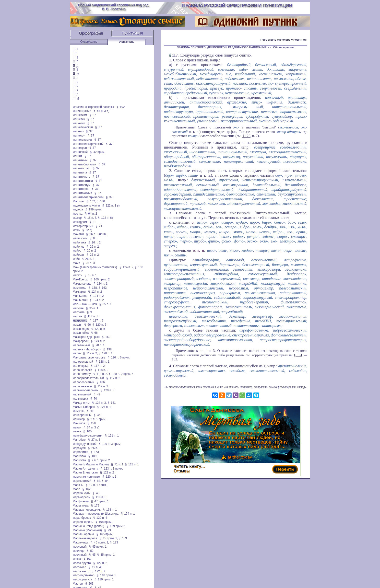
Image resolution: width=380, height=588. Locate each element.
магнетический (83, 127)
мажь (76, 230)
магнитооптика (83, 181)
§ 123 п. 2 (107, 473)
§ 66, (88, 325)
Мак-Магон (80, 300)
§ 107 (88, 559)
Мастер (78, 584)
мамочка (79, 411)
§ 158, (93, 288)
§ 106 (101, 382)
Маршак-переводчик (87, 510)
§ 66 (94, 333)
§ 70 (94, 399)
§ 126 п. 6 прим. (119, 357)
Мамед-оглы (81, 403)
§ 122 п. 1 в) (111, 206)
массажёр (79, 567)
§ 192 (121, 107)
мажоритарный (83, 226)
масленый (80, 547)
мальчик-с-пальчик (85, 390)
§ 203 (89, 584)
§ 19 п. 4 (95, 567)
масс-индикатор (84, 575)
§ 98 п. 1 (98, 345)
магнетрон (80, 148)
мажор (77, 218)
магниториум (82, 185)
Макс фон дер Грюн (86, 337)
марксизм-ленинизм (86, 477)
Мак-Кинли (80, 296)
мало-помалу (82, 374)
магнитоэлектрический (88, 197)
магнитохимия (82, 193)
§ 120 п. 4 (100, 518)
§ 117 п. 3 (91, 316)
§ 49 (97, 394)
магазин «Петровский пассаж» (93, 107)
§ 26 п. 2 (95, 242)
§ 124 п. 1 (101, 284)
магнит (77, 156)
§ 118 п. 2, (101, 374)
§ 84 (105, 481)
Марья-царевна (83, 534)
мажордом (80, 222)
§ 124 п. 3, (99, 403)
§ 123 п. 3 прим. (112, 469)
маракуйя (79, 448)
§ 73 (108, 530)
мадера (78, 209)
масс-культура (82, 579)
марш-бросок (82, 518)
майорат (78, 255)
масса (77, 559)
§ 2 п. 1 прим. (97, 419)
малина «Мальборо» (87, 349)
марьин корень (83, 522)
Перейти (285, 469)
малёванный (81, 345)
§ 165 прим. (105, 534)
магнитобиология (84, 164)
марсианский (82, 493)
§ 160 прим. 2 (100, 279)
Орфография (91, 33)
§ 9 (89, 312)
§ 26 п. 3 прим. (97, 234)
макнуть (78, 308)
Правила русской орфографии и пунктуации (237, 5)
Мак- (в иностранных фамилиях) (95, 267)
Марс (76, 489)
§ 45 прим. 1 (98, 547)
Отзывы (182, 471)
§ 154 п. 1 (110, 510)
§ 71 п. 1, (118, 464)
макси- (77, 325)
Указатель (127, 42)
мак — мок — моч (85, 304)
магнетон (79, 136)
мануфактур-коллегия (88, 436)
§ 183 (123, 538)
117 (175, 55)
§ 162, (91, 201)
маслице (79, 551)
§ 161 (112, 403)
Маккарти (79, 292)
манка (77, 431)
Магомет (79, 201)
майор (77, 251)
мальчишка (80, 399)
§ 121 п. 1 (112, 436)
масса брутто (82, 563)
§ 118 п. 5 (99, 497)
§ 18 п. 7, (90, 218)
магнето (78, 131)
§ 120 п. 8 (107, 390)
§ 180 (101, 201)
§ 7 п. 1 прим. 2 (99, 460)
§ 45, (93, 555)
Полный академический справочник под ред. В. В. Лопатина (114, 7)
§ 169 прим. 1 (116, 526)
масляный (80, 555)
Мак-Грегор (80, 279)
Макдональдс (82, 284)
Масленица (80, 542)
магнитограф (82, 168)
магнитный (80, 160)
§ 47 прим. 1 (100, 501)
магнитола (80, 173)
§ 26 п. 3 (88, 259)
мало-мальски (82, 370)
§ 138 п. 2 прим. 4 (121, 374)
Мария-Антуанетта (85, 469)
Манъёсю (79, 440)
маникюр (79, 419)
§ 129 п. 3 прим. (110, 444)
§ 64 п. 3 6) (101, 111)
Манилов (79, 423)
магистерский (82, 111)
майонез (78, 247)
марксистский (82, 481)
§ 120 (246, 136)
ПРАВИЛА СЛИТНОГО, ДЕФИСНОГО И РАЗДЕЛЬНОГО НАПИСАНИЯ (222, 47)
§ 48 (90, 411)
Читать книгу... (189, 466)
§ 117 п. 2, (91, 353)
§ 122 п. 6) (105, 218)
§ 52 (90, 551)
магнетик (79, 119)
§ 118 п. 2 (101, 370)
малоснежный (82, 386)
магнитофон (81, 189)
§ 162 (87, 489)
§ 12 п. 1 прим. (96, 485)
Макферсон (81, 341)
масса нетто (81, 571)
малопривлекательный (88, 378)
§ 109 (92, 456)
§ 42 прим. (98, 152)
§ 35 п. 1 (91, 275)
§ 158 (91, 423)
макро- (77, 316)
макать (77, 275)
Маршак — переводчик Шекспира (96, 514)
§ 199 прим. (94, 209)
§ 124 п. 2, (127, 267)
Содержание (89, 42)
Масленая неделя (85, 538)
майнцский (80, 238)
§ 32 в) (87, 230)
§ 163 (102, 288)
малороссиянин (83, 382)
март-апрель (81, 497)
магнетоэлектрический (88, 144)
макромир (80, 321)
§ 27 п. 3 (94, 440)
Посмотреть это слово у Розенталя (284, 40)
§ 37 (93, 115)
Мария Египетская (85, 473)
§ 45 (97, 415)
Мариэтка (79, 456)
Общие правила (284, 47)
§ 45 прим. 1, (109, 538)
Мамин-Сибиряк (84, 407)
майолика (79, 242)
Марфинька (81, 501)
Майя (76, 263)
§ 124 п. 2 (95, 292)
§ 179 (95, 506)
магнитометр (81, 177)
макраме (79, 312)
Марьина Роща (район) (88, 526)
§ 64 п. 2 (91, 214)
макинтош (79, 288)
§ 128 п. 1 (106, 353)
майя (76, 259)
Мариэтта (79, 460)
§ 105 (88, 431)
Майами (78, 234)
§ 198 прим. (104, 522)
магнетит (79, 123)
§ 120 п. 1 (110, 477)
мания (77, 427)
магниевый (80, 152)
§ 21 (93, 222)
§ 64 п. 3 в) (92, 427)
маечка (78, 214)
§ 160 (106, 337)
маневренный (82, 415)
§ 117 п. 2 (98, 366)
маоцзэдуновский (85, 444)
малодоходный (83, 362)
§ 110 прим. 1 (107, 575)
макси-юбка (81, 333)
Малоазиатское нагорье (89, 357)
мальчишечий (82, 394)
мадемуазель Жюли (86, 206)
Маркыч (78, 485)
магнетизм (80, 115)
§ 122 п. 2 (100, 563)
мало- (77, 353)
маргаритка (80, 452)
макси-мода (81, 329)
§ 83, (97, 481)
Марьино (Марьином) (87, 530)
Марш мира (81, 506)
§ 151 (298, 355)
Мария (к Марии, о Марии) (91, 464)
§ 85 (93, 238)
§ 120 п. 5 (99, 325)
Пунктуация (132, 33)
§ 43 (96, 493)
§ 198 (108, 349)
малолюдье (81, 366)
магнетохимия (82, 140)
